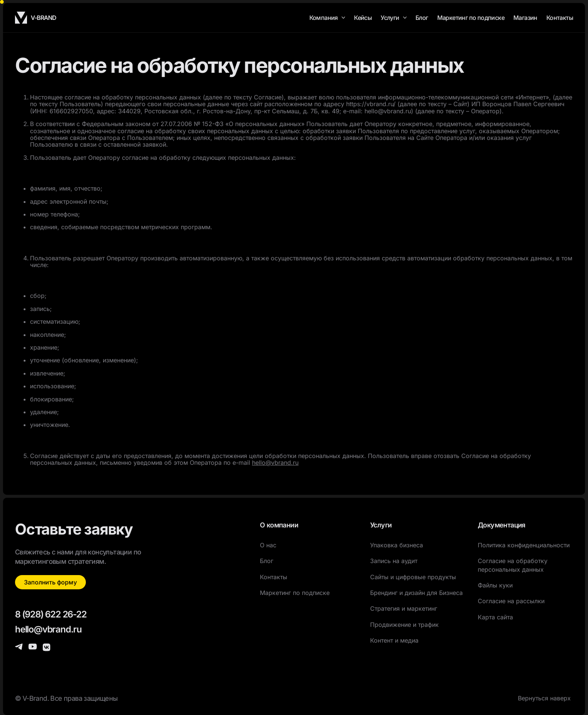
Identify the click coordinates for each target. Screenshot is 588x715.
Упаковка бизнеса (397, 545)
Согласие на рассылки (511, 601)
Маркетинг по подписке (471, 18)
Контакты (560, 18)
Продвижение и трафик (404, 625)
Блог (422, 18)
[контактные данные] (19, 648)
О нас (268, 545)
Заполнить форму (50, 582)
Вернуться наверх (544, 698)
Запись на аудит (394, 561)
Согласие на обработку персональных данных (513, 565)
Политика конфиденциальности (524, 545)
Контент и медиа (394, 640)
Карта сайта (495, 617)
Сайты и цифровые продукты (413, 577)
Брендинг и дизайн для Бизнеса (416, 593)
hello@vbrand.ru (48, 629)
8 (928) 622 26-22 (51, 614)
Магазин (525, 18)
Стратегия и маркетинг (404, 608)
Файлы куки (495, 585)
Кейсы (363, 18)
